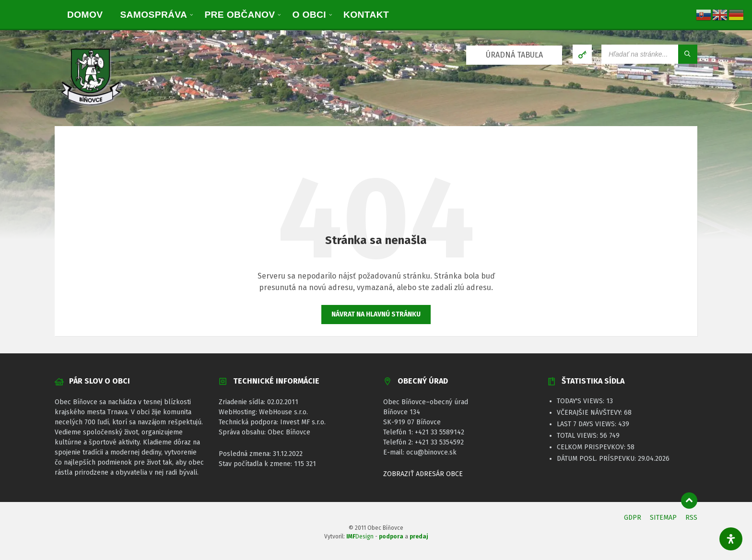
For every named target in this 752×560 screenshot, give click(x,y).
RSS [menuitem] (691, 518)
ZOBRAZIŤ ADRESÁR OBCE (423, 474)
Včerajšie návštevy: (590, 413)
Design (360, 537)
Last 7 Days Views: (587, 424)
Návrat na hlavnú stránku (376, 314)
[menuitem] (85, 14)
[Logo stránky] (91, 107)
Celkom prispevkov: (592, 447)
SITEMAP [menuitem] (663, 518)
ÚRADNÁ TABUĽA (514, 55)
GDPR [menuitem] (633, 518)
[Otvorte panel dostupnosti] (731, 539)
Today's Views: (582, 401)
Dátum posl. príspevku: (597, 459)
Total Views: (578, 436)
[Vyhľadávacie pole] (649, 54)
